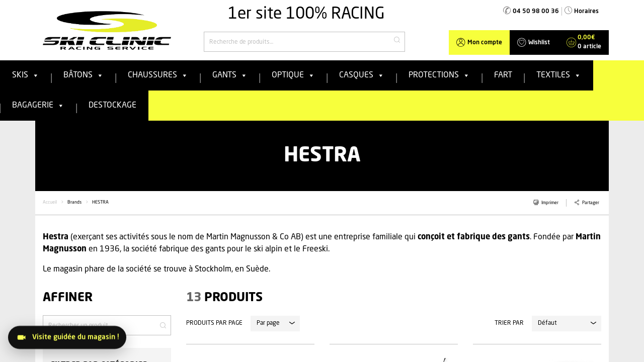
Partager (591, 203)
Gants (230, 75)
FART (503, 75)
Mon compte (485, 43)
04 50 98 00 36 (536, 12)
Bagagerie (38, 106)
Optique (293, 75)
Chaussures (158, 75)
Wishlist (539, 43)
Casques (362, 75)
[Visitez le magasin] (67, 337)
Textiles (559, 75)
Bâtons (84, 75)
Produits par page (214, 323)
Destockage (112, 106)
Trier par (509, 323)
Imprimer (550, 203)
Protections (439, 75)
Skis (26, 75)
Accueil (50, 202)
